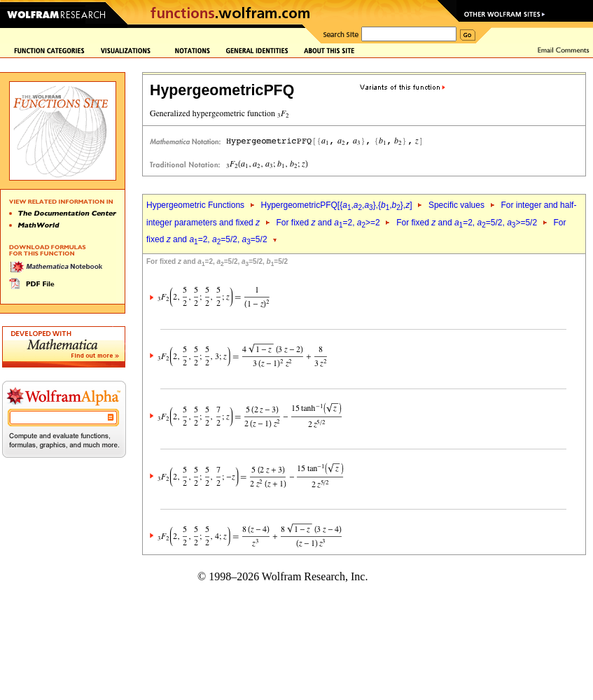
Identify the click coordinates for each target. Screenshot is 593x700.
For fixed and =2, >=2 (328, 223)
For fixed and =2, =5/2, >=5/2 (467, 223)
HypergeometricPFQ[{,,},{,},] (336, 205)
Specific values (456, 205)
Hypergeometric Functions (195, 205)
